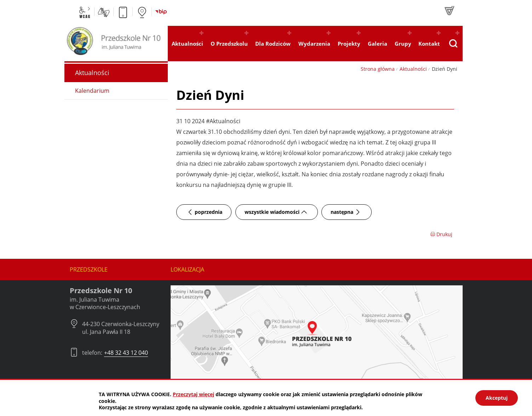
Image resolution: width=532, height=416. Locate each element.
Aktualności (413, 69)
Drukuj (441, 234)
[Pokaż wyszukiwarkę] (453, 44)
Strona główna (378, 69)
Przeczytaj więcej (193, 394)
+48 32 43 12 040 (126, 353)
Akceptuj (497, 398)
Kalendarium (92, 91)
